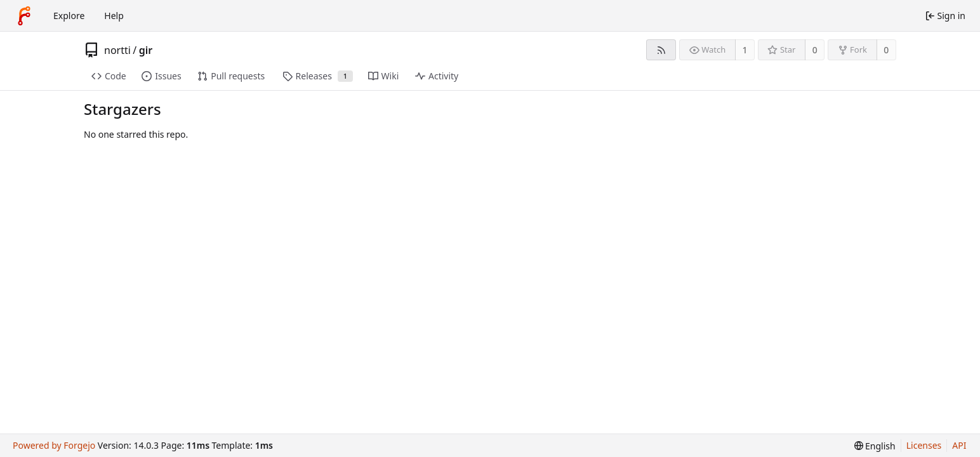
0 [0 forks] (886, 50)
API (959, 445)
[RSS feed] (661, 50)
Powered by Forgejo (54, 445)
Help (114, 16)
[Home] (24, 16)
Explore (69, 16)
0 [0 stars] (815, 50)
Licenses (924, 445)
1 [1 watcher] (745, 50)
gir (146, 50)
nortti (117, 50)
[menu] (875, 446)
